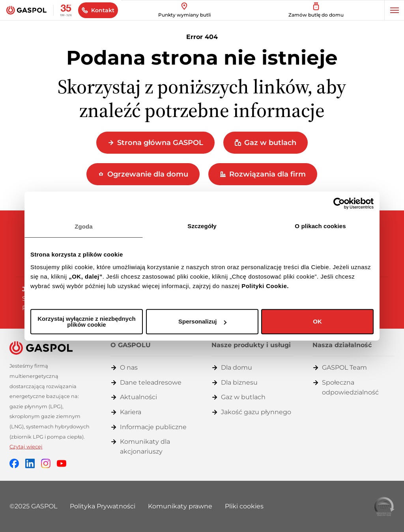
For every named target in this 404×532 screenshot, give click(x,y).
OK (317, 321)
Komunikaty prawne (180, 506)
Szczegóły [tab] (202, 226)
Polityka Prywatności (103, 506)
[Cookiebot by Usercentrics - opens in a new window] (339, 203)
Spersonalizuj (202, 321)
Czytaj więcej (26, 447)
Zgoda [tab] (84, 226)
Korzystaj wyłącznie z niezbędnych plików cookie (86, 322)
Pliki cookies (244, 506)
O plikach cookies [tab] (320, 226)
